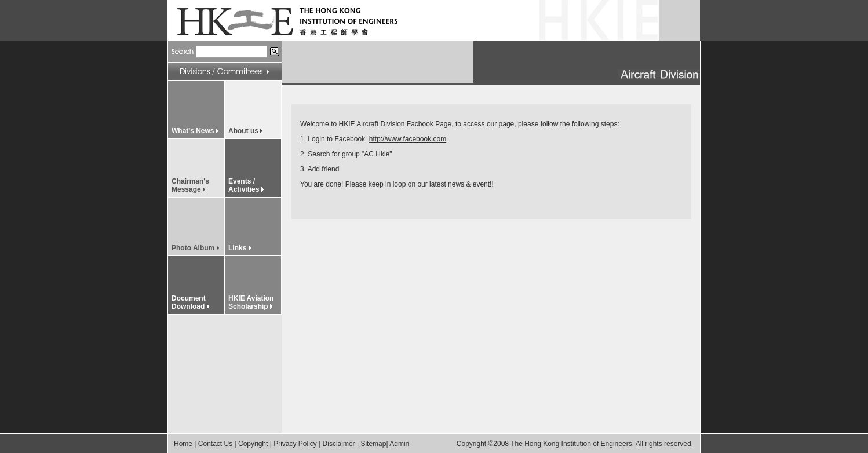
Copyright (253, 444)
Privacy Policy (295, 444)
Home (183, 444)
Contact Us (215, 444)
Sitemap (373, 444)
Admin (399, 444)
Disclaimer (339, 444)
